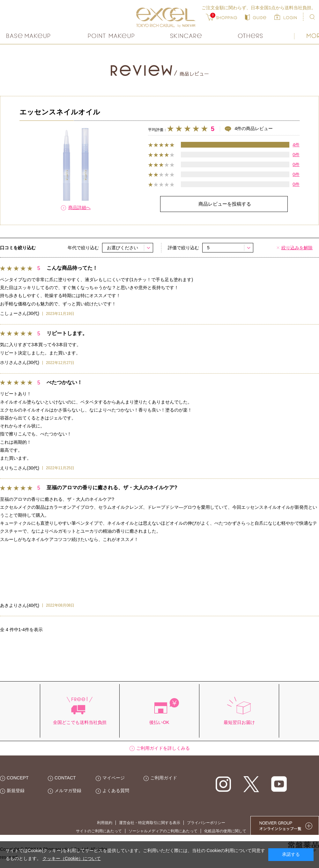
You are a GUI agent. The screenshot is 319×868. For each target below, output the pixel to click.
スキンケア (186, 36)
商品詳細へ (79, 208)
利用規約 (105, 823)
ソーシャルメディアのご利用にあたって (163, 831)
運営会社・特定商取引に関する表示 (150, 823)
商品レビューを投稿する (225, 204)
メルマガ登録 (68, 791)
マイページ (114, 778)
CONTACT (65, 778)
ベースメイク (29, 36)
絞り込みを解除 (297, 248)
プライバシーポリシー (206, 823)
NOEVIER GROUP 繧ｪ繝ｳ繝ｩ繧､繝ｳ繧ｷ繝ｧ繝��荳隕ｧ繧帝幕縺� (285, 825)
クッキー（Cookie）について (72, 858)
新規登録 (16, 791)
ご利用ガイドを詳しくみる (163, 748)
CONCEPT (18, 778)
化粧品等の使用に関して (225, 831)
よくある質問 (116, 791)
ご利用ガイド (164, 778)
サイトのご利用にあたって (99, 831)
